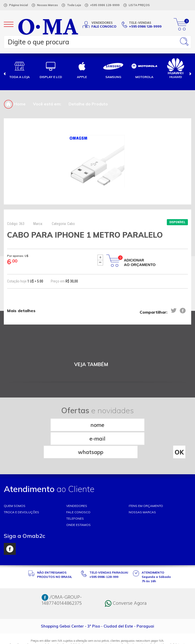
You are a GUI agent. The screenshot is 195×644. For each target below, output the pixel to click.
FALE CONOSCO (78, 485)
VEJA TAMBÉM (91, 364)
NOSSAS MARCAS (142, 485)
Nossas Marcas (47, 5)
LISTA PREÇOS (139, 5)
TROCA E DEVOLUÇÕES (21, 485)
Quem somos (15, 478)
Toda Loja (74, 5)
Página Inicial (19, 5)
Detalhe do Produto (88, 104)
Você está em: (47, 104)
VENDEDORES (77, 478)
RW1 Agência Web (97, 638)
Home (15, 104)
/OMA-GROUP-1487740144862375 (62, 573)
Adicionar (140, 262)
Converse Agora (126, 576)
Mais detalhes (21, 311)
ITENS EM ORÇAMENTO (146, 478)
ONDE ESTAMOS (78, 497)
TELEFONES (75, 491)
